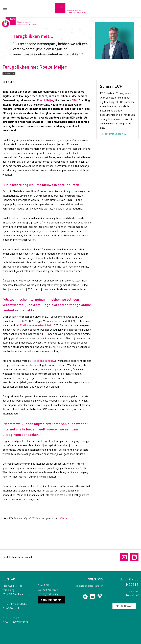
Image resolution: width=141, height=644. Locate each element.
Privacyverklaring (48, 594)
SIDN (75, 100)
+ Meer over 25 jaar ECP (114, 134)
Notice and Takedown (44, 361)
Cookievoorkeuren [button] (51, 600)
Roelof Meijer (45, 100)
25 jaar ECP (9, 73)
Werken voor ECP (48, 589)
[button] (5, 8)
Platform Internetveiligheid (36, 325)
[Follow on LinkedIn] (92, 597)
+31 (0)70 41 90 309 (16, 604)
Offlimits (64, 518)
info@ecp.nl (12, 608)
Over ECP (43, 585)
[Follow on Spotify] (85, 597)
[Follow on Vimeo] (100, 597)
